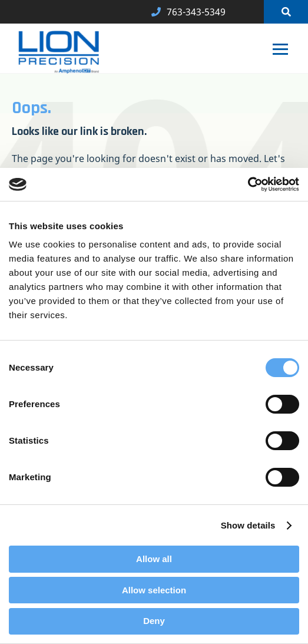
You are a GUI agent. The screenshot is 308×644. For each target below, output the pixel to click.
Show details (248, 525)
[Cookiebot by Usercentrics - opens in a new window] (248, 184)
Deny (154, 621)
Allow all (154, 559)
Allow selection (154, 590)
